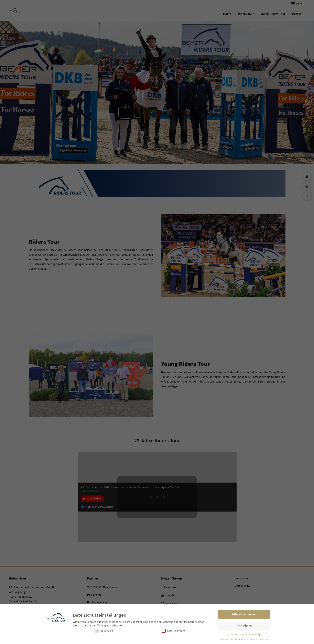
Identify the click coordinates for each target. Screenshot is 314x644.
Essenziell (104, 631)
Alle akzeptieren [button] (244, 614)
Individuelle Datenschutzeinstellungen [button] (244, 635)
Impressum (263, 639)
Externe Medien (174, 631)
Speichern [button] (244, 626)
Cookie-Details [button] (227, 639)
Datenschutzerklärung (246, 639)
